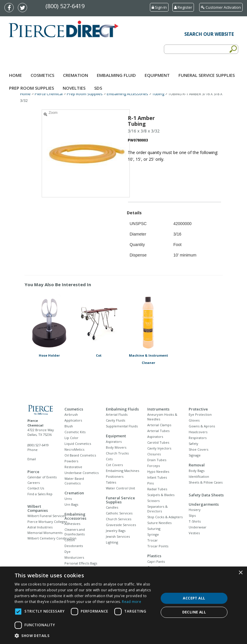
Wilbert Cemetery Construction (52, 538)
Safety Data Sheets (206, 495)
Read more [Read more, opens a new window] (132, 602)
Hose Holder (49, 355)
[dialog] (123, 605)
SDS (98, 88)
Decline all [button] (194, 612)
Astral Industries (40, 527)
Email (32, 459)
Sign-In (159, 7)
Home (15, 75)
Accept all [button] (194, 598)
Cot (99, 355)
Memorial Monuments (45, 533)
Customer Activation (221, 7)
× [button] (240, 573)
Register (183, 7)
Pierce (33, 472)
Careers (34, 483)
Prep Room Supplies (31, 88)
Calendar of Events (42, 477)
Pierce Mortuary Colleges (47, 522)
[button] (84, 636)
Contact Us (36, 488)
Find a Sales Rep (40, 494)
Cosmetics (42, 75)
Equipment (157, 75)
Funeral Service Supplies (207, 75)
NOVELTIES (74, 88)
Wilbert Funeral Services (47, 516)
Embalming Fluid (116, 75)
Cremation (76, 75)
